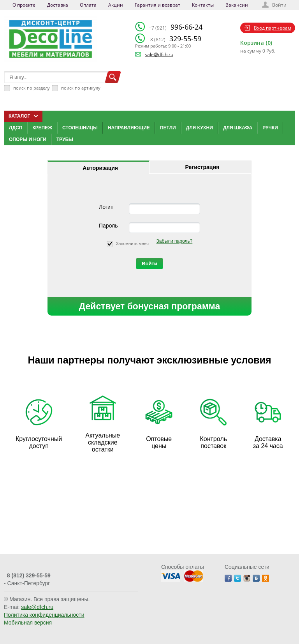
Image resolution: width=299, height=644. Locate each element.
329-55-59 (176, 39)
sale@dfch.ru (159, 54)
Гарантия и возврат (157, 5)
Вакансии (237, 5)
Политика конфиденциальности (44, 615)
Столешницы (80, 128)
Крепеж (42, 128)
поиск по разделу (32, 88)
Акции (116, 5)
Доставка (58, 5)
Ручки (270, 128)
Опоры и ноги (28, 139)
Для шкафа (238, 128)
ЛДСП (16, 128)
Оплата (88, 5)
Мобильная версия (28, 623)
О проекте (24, 5)
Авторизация (100, 168)
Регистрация (202, 167)
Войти (279, 5)
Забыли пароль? (175, 241)
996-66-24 (176, 27)
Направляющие (129, 128)
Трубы (65, 139)
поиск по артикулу (81, 88)
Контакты (203, 5)
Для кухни (200, 128)
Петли (168, 128)
